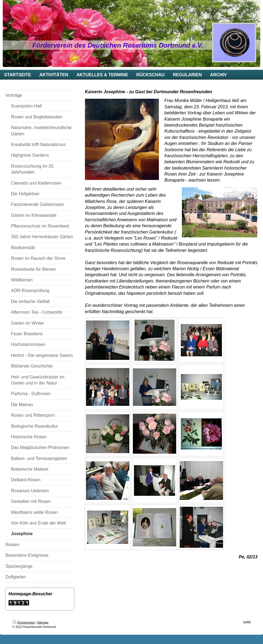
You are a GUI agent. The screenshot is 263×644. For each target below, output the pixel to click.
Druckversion (24, 622)
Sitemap (43, 622)
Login (247, 622)
